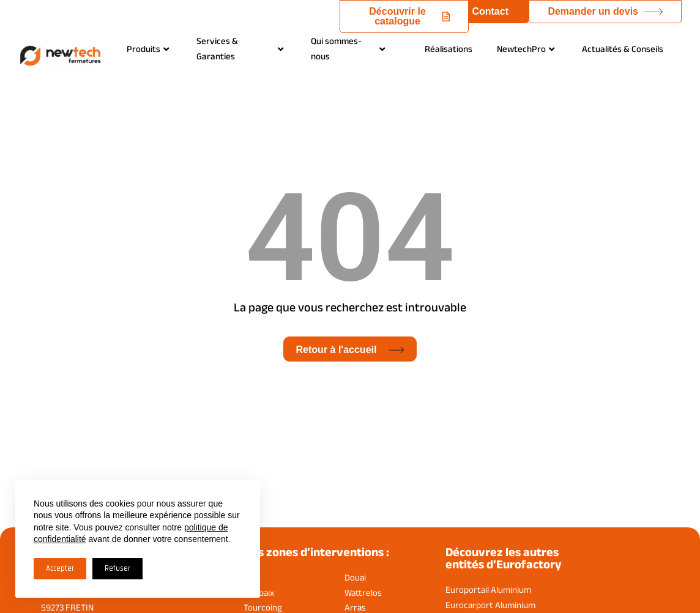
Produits (148, 49)
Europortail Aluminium (488, 589)
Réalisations (449, 49)
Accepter (60, 568)
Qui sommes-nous (348, 48)
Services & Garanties (240, 48)
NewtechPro (526, 49)
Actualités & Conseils (623, 49)
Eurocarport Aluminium (490, 605)
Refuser (117, 568)
